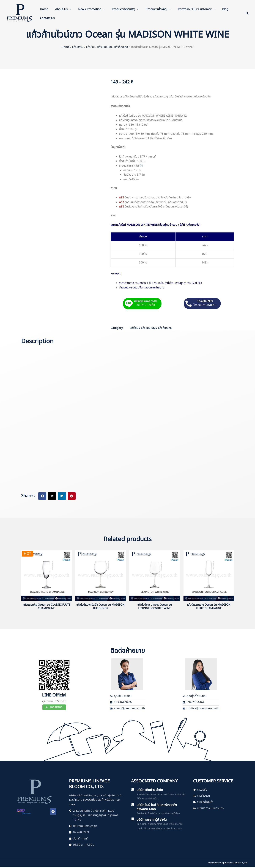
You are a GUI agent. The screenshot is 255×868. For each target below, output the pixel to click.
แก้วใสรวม (77, 47)
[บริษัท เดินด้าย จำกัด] (133, 790)
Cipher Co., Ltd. (240, 863)
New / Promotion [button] (92, 9)
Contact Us (47, 18)
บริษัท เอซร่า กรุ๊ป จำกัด (153, 820)
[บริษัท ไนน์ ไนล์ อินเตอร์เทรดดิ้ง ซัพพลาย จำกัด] (133, 805)
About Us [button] (63, 9)
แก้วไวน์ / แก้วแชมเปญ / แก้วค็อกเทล (107, 47)
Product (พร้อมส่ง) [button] (125, 9)
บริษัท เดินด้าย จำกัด (151, 790)
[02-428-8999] (189, 303)
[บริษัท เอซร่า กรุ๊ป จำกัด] (133, 819)
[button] (69, 9)
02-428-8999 (205, 301)
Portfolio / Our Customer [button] (196, 9)
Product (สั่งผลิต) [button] (158, 9)
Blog (225, 9)
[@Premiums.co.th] (128, 303)
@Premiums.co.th (146, 301)
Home (44, 9)
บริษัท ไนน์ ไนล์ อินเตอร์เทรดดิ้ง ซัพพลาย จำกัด (159, 808)
